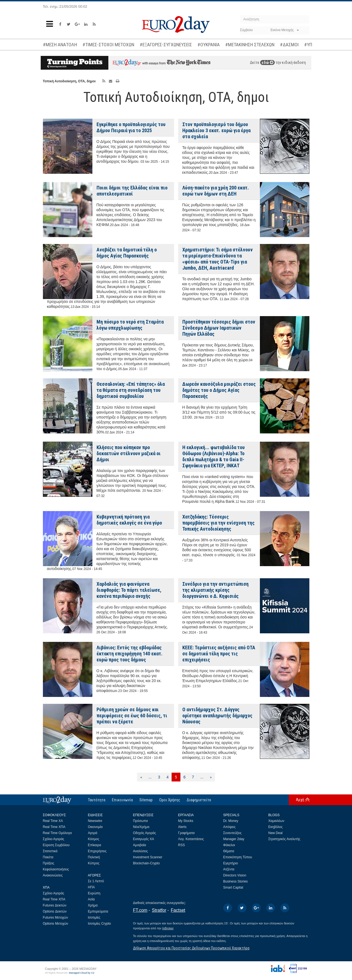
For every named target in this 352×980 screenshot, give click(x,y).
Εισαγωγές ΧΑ (144, 839)
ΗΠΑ (91, 887)
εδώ (267, 63)
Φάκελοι (229, 845)
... (150, 777)
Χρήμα (93, 905)
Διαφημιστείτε (199, 800)
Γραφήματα (186, 833)
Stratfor (159, 910)
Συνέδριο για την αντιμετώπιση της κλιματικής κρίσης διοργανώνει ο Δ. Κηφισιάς (215, 590)
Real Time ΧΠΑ (54, 827)
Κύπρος (94, 863)
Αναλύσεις (141, 851)
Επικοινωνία (122, 800)
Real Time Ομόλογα (57, 833)
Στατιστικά (50, 851)
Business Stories (236, 881)
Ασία (91, 899)
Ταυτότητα (97, 800)
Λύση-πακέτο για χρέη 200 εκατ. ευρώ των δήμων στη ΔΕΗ (216, 191)
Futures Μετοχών (56, 917)
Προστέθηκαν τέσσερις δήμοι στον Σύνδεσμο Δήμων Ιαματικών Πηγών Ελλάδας (219, 328)
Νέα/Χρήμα (141, 827)
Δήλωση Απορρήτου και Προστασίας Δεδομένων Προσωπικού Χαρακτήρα (191, 948)
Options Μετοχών (56, 924)
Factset (178, 910)
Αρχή (300, 800)
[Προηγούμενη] (141, 777)
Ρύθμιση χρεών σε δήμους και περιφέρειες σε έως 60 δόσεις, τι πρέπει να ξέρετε (132, 716)
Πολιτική (94, 857)
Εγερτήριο (231, 863)
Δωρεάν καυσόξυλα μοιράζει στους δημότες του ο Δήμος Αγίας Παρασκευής (219, 390)
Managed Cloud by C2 (82, 973)
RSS (182, 845)
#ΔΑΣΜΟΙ (289, 45)
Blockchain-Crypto (146, 863)
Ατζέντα (229, 869)
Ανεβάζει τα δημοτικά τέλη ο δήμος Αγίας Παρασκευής (127, 253)
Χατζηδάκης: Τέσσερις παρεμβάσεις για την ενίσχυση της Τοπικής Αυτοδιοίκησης (218, 523)
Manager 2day (234, 839)
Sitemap (146, 800)
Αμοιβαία (140, 845)
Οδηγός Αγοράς (145, 833)
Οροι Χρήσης (170, 800)
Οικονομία (95, 827)
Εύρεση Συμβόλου (56, 845)
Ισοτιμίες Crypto (100, 924)
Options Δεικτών (55, 911)
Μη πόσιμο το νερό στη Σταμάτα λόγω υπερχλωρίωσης (130, 325)
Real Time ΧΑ (53, 821)
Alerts (182, 827)
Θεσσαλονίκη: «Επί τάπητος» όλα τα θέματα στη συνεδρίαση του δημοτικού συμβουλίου (131, 390)
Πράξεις (49, 863)
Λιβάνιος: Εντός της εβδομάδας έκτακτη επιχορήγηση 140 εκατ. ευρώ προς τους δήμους (130, 654)
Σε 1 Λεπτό (96, 881)
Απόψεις (229, 827)
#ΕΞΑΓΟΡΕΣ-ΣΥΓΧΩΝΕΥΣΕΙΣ (166, 45)
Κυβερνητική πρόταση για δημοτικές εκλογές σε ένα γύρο (129, 520)
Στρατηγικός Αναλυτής (284, 839)
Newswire (95, 821)
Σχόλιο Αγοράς (54, 839)
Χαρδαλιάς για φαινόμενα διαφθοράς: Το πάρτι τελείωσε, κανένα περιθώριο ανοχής (129, 590)
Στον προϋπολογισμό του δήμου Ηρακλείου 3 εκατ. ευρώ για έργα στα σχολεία (216, 130)
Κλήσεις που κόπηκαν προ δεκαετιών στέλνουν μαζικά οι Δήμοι (129, 453)
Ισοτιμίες (94, 917)
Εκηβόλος (276, 827)
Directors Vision (235, 875)
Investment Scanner (148, 857)
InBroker (168, 928)
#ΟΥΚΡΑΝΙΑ (209, 45)
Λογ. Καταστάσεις (191, 839)
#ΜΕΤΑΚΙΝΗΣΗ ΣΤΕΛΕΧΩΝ (250, 45)
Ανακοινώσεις (53, 875)
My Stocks (186, 821)
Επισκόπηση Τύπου (238, 857)
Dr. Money (231, 821)
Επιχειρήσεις (97, 851)
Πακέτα (48, 857)
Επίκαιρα (95, 845)
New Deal (276, 833)
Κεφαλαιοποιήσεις (56, 869)
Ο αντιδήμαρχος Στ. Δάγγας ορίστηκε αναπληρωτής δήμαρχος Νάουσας (217, 716)
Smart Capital (233, 887)
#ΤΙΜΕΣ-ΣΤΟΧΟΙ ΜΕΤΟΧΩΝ (108, 45)
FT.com (140, 910)
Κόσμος (94, 839)
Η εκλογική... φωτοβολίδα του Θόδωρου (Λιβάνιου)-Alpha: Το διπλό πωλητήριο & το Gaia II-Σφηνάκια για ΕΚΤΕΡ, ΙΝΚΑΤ (214, 456)
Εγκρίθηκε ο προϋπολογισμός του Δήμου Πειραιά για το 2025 (131, 127)
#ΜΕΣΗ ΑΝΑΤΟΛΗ (60, 45)
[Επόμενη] (211, 777)
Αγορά (93, 833)
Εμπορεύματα (98, 911)
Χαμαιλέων (276, 821)
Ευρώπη (94, 893)
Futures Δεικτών (55, 905)
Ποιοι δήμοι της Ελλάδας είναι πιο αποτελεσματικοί (132, 191)
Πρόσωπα (141, 821)
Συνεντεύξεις (233, 833)
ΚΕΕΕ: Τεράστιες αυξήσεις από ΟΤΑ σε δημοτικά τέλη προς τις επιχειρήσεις (219, 654)
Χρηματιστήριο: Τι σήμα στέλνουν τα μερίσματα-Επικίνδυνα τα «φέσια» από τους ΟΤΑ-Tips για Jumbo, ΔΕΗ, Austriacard (218, 259)
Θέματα (229, 851)
